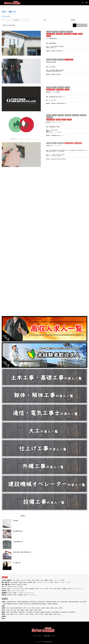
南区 (59, 614)
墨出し (63, 580)
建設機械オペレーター (7, 593)
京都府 (3, 614)
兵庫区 (27, 610)
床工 (18, 589)
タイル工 (22, 591)
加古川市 (38, 608)
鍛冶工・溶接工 (54, 582)
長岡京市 (22, 614)
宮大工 (16, 587)
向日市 (17, 614)
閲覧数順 (73, 20)
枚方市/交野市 (83, 602)
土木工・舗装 (16, 580)
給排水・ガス (27, 595)
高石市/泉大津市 (41, 602)
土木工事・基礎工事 (6, 580)
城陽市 (12, 614)
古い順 (44, 20)
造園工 (9, 591)
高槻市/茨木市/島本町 (51, 602)
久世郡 (8, 614)
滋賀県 (3, 612)
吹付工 (34, 580)
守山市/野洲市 (30, 612)
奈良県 (3, 618)
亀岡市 (51, 614)
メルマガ (53, 636)
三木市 (29, 608)
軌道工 (38, 580)
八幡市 (27, 614)
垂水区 (40, 610)
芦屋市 (61, 608)
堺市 (59, 602)
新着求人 (23, 516)
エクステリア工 (15, 591)
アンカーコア (46, 582)
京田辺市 (32, 614)
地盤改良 (46, 580)
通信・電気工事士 (6, 584)
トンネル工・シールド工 (65, 582)
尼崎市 (48, 608)
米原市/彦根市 (64, 612)
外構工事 (4, 591)
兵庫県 (3, 608)
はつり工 (40, 582)
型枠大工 (11, 587)
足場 (11, 582)
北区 (12, 610)
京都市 (55, 614)
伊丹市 (57, 608)
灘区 (19, 610)
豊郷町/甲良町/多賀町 (46, 612)
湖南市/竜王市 (22, 612)
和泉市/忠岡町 (33, 602)
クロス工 (14, 589)
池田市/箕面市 (64, 602)
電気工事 (13, 584)
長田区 (36, 610)
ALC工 (52, 589)
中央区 (8, 610)
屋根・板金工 (58, 589)
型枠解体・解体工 (32, 582)
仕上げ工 (4, 589)
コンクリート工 (57, 580)
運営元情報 (47, 636)
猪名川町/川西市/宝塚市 (16, 608)
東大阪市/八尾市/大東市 (24, 604)
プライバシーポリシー (38, 636)
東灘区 (22, 610)
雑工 (42, 580)
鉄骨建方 (16, 582)
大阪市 (3, 606)
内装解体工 (65, 589)
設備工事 (4, 595)
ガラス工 (42, 589)
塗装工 (27, 589)
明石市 (33, 608)
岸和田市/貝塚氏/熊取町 (23, 602)
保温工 (9, 589)
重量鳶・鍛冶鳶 (23, 582)
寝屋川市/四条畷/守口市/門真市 (10, 604)
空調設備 (20, 595)
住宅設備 (24, 584)
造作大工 (21, 587)
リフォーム (34, 595)
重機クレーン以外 (18, 593)
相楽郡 (46, 614)
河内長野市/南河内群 (11, 602)
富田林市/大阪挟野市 (53, 604)
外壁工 (47, 589)
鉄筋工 (29, 580)
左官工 (22, 589)
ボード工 (75, 589)
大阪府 (3, 602)
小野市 (25, 608)
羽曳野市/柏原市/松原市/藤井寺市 (39, 604)
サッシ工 (81, 589)
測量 (51, 580)
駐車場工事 (10, 595)
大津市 (8, 612)
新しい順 (16, 20)
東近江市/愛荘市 (56, 612)
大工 (3, 587)
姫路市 (43, 608)
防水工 (70, 589)
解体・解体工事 (5, 582)
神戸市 (3, 610)
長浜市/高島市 (72, 612)
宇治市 (37, 614)
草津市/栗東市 (14, 612)
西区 (15, 610)
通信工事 (19, 584)
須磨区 (31, 610)
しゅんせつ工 (23, 580)
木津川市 (41, 614)
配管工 (15, 595)
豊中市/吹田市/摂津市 (74, 602)
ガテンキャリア (41, 642)
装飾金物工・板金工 (34, 589)
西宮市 (52, 608)
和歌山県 (4, 616)
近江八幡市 (37, 612)
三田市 (8, 608)
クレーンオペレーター (28, 593)
